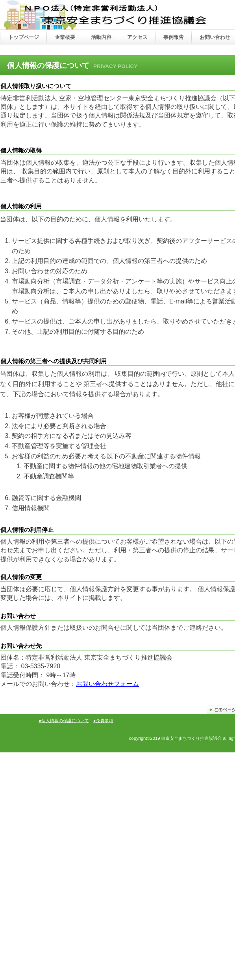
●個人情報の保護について (64, 721)
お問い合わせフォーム (107, 684)
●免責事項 (103, 721)
